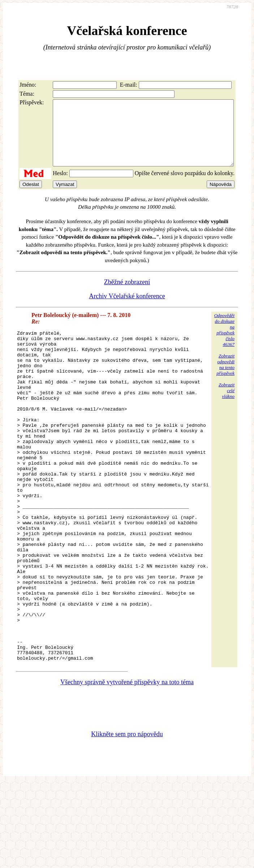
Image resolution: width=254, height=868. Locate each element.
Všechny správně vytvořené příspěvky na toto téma (127, 761)
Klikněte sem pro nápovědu (127, 813)
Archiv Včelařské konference (127, 309)
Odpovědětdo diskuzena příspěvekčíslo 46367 (224, 343)
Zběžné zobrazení (127, 295)
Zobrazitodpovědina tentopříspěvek (225, 377)
